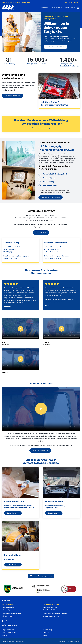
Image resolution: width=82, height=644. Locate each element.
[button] (40, 311)
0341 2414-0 (13, 259)
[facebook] (3, 621)
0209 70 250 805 (55, 259)
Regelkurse (6, 635)
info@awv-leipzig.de (14, 614)
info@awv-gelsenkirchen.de (59, 256)
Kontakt (45, 635)
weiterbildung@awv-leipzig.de (19, 256)
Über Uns (46, 633)
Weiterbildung (47, 630)
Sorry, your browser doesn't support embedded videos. (21, 329)
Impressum (62, 641)
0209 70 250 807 (54, 616)
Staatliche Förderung (9, 633)
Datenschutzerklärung (74, 641)
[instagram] (6, 621)
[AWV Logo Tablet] (8, 6)
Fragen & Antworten (9, 630)
